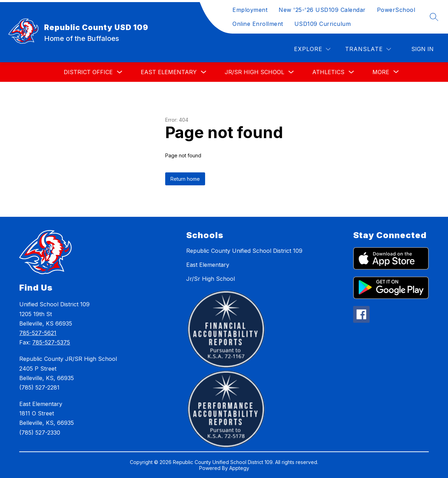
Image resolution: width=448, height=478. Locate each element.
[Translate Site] (368, 49)
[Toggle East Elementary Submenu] (204, 72)
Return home (185, 179)
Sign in (422, 49)
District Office (88, 72)
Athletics (328, 72)
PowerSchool (396, 10)
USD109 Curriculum (323, 24)
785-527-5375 (51, 342)
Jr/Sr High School (254, 72)
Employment (250, 10)
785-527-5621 (38, 333)
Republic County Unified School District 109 (244, 251)
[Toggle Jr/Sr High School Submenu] (291, 72)
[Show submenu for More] (381, 72)
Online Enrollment (258, 24)
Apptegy (239, 468)
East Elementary (169, 72)
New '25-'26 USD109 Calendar (322, 10)
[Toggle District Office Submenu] (120, 72)
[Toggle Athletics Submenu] (351, 72)
